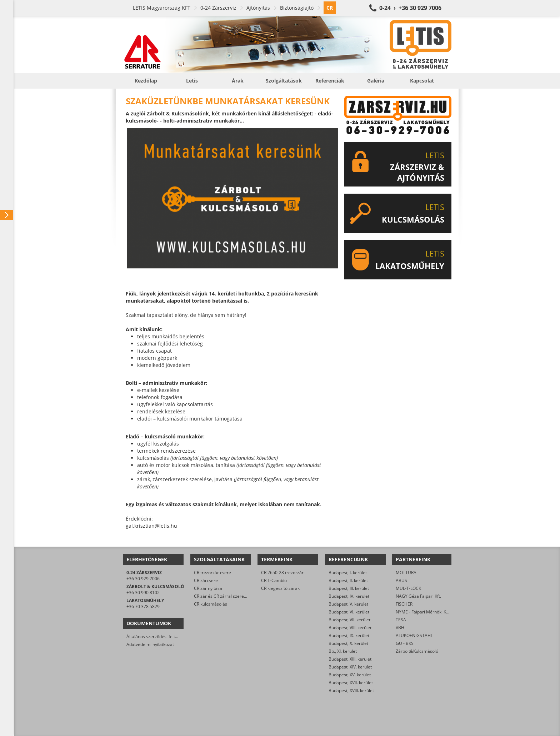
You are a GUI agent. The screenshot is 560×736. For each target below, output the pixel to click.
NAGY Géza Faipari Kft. (418, 596)
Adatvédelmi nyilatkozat (150, 644)
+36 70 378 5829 (143, 606)
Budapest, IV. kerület (349, 596)
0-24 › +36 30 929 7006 (410, 8)
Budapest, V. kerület (348, 604)
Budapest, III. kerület (349, 588)
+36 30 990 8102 (143, 593)
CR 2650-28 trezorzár (282, 573)
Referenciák (330, 81)
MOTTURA (406, 573)
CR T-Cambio (274, 580)
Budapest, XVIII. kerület (351, 690)
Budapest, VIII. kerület (350, 628)
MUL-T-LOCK (408, 588)
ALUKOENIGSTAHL (414, 635)
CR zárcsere (206, 580)
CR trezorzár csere (212, 573)
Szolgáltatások (284, 81)
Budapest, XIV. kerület (350, 667)
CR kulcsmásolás (211, 604)
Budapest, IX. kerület (349, 635)
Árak (238, 81)
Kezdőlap (146, 81)
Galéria (376, 81)
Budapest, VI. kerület (349, 612)
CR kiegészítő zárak (280, 588)
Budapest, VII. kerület (349, 620)
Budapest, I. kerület (348, 573)
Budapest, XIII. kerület (350, 659)
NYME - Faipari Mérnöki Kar (423, 612)
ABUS (401, 580)
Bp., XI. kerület (343, 651)
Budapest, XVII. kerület (351, 683)
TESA (401, 620)
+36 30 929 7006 (143, 579)
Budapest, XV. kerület (350, 675)
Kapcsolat (422, 81)
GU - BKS (405, 643)
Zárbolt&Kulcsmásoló (417, 651)
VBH (400, 628)
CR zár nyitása (208, 588)
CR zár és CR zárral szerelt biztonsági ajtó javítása (243, 596)
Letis (192, 81)
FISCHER (404, 604)
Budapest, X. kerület (348, 643)
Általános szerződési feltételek (157, 636)
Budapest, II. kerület (348, 580)
